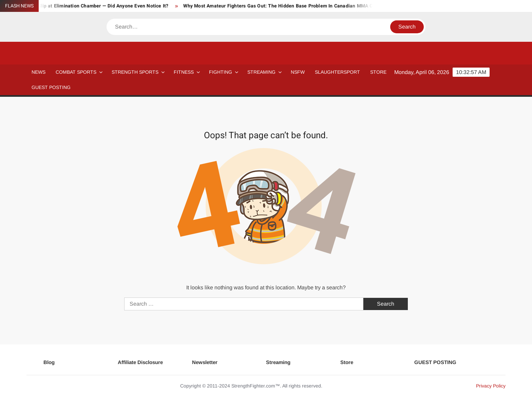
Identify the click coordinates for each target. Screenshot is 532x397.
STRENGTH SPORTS (135, 72)
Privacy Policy (491, 386)
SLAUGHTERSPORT (337, 72)
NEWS (39, 72)
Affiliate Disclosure (140, 362)
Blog (49, 362)
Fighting (221, 72)
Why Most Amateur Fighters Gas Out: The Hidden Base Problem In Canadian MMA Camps (288, 6)
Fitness (184, 72)
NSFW (298, 72)
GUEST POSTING (51, 87)
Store (347, 362)
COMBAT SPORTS (76, 72)
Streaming (261, 72)
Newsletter (205, 362)
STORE (378, 72)
